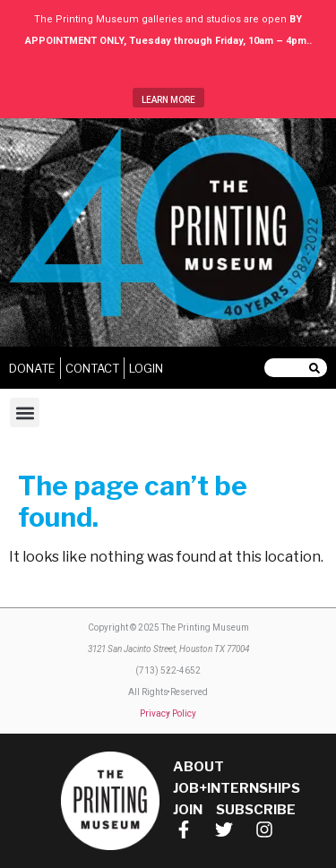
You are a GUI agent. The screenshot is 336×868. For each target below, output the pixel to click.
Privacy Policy (168, 713)
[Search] (318, 368)
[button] (25, 413)
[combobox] (287, 368)
